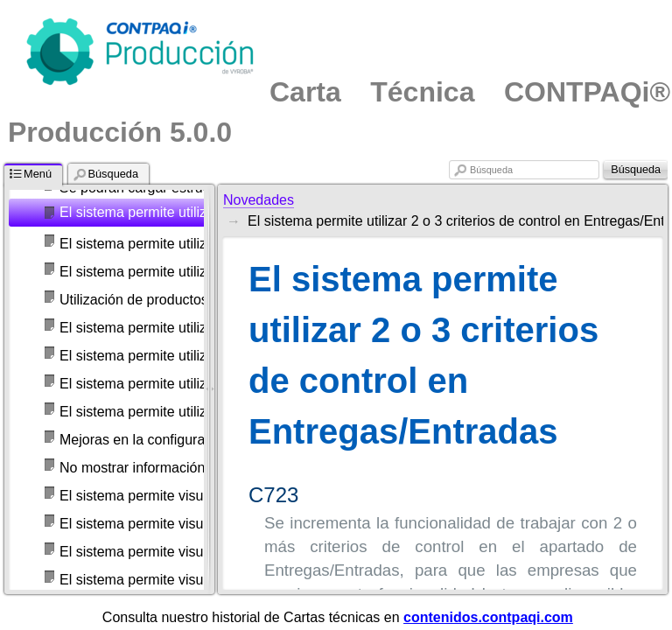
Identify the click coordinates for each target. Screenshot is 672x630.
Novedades (259, 200)
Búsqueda (491, 170)
